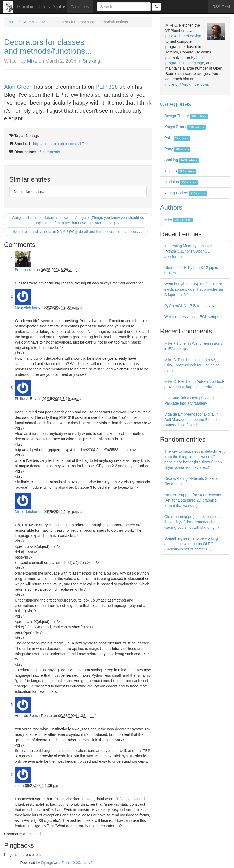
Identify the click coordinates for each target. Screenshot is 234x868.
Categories (80, 7)
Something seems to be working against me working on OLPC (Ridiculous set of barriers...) (191, 544)
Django (47, 863)
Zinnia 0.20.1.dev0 (77, 863)
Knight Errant (185, 127)
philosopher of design (183, 36)
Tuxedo (180, 171)
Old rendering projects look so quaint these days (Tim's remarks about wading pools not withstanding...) (195, 522)
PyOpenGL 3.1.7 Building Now (190, 306)
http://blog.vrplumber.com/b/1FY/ (60, 144)
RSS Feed (221, 7)
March (29, 22)
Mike (32, 61)
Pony (177, 149)
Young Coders (186, 193)
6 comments (50, 152)
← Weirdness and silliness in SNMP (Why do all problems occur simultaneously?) (76, 232)
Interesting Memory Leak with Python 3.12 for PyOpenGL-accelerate (189, 251)
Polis (177, 138)
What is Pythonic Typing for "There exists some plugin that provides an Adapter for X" (194, 289)
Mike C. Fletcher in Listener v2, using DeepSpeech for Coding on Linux (192, 365)
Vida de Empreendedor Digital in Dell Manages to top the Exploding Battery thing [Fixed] (193, 420)
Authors (171, 207)
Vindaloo (181, 182)
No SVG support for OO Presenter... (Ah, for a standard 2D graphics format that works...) (194, 500)
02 (43, 22)
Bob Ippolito (25, 270)
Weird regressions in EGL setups (192, 317)
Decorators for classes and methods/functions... (48, 46)
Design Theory (186, 116)
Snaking (91, 61)
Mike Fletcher (26, 307)
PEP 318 (107, 87)
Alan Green (18, 87)
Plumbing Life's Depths (42, 7)
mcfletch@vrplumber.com (187, 84)
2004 (12, 22)
